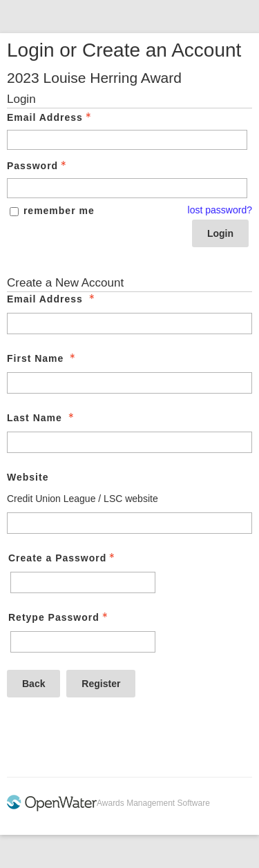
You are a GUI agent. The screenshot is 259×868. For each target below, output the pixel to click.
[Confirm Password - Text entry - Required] (83, 642)
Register (101, 684)
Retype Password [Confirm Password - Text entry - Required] (59, 617)
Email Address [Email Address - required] (52, 299)
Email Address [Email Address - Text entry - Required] (50, 117)
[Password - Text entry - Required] (127, 188)
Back (33, 684)
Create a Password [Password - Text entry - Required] (63, 558)
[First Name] (129, 383)
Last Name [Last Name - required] (42, 418)
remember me (59, 211)
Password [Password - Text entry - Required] (38, 166)
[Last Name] (129, 442)
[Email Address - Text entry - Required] (127, 140)
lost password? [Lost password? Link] (220, 210)
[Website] (129, 523)
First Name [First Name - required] (42, 358)
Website (28, 477)
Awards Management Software (153, 803)
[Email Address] (129, 324)
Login (220, 233)
